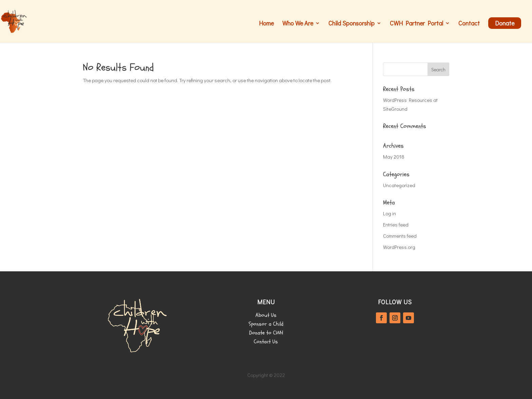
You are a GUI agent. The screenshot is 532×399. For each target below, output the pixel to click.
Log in (389, 213)
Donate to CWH (266, 333)
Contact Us (266, 342)
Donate (505, 23)
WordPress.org (399, 247)
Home (266, 24)
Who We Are (298, 24)
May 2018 (394, 157)
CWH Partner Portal (416, 24)
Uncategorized (399, 185)
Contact (469, 24)
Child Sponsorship (351, 24)
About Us (266, 315)
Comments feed (400, 236)
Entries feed (396, 224)
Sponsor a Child (266, 324)
